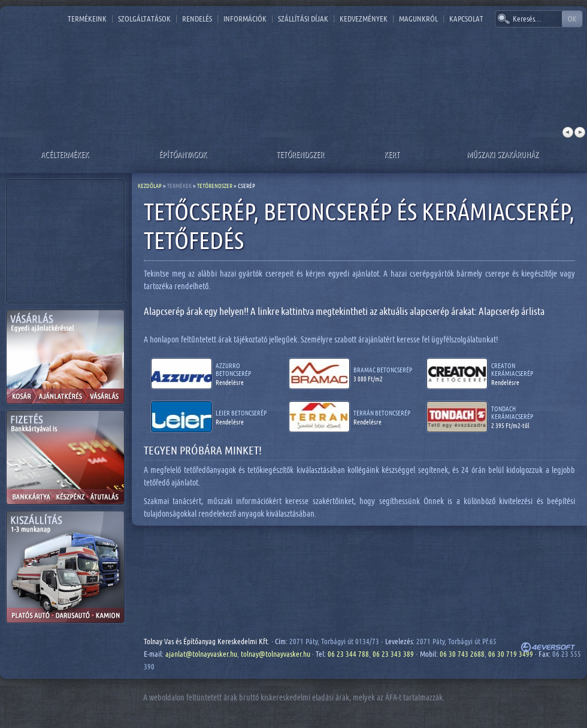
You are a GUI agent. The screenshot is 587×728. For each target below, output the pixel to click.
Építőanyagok (183, 154)
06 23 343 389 (393, 654)
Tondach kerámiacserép (512, 412)
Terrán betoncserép (382, 413)
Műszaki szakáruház (503, 154)
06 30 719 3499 (511, 654)
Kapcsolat (466, 19)
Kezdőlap (150, 186)
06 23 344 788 (348, 654)
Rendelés (197, 19)
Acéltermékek (65, 154)
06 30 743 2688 (462, 654)
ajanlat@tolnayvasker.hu (201, 654)
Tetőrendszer (300, 154)
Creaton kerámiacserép (512, 369)
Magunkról (418, 19)
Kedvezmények (364, 19)
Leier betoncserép (241, 413)
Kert (392, 154)
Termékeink (87, 19)
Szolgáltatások (144, 19)
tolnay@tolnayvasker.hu (276, 654)
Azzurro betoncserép (233, 369)
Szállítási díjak (303, 19)
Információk (245, 19)
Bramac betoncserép (383, 370)
